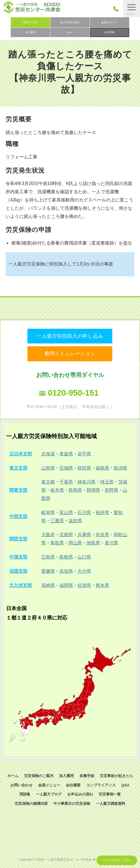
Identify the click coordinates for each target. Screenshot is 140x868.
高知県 (66, 571)
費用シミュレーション (70, 354)
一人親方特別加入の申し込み (70, 336)
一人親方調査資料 (111, 804)
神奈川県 (87, 482)
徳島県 (93, 543)
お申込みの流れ (80, 794)
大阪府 (48, 535)
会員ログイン (109, 22)
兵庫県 (84, 535)
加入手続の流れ (70, 22)
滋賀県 (75, 521)
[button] (132, 9)
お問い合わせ (21, 785)
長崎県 (48, 585)
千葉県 (66, 482)
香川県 (111, 543)
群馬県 (75, 490)
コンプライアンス (101, 785)
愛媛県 (48, 571)
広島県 (48, 557)
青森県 (66, 454)
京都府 (66, 535)
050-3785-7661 (118, 9)
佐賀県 (84, 585)
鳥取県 (57, 543)
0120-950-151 (73, 393)
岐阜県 (48, 512)
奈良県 (102, 535)
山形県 (48, 468)
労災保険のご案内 (39, 776)
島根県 (66, 557)
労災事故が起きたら (116, 776)
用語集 (25, 794)
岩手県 (84, 454)
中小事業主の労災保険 (72, 804)
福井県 (102, 512)
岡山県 (75, 543)
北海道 (48, 454)
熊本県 (102, 585)
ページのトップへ (117, 860)
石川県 (84, 512)
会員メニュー (49, 785)
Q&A (70, 32)
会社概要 (73, 785)
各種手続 (87, 776)
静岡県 (93, 490)
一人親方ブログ (49, 794)
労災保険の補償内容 (31, 804)
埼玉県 (107, 482)
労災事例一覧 (110, 794)
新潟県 (120, 468)
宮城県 (66, 468)
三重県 (57, 521)
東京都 (48, 482)
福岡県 (66, 585)
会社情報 (109, 32)
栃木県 (57, 490)
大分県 (84, 571)
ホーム (13, 776)
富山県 (66, 512)
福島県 (102, 468)
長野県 (111, 490)
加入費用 (30, 32)
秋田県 (84, 468)
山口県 (84, 557)
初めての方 (30, 22)
